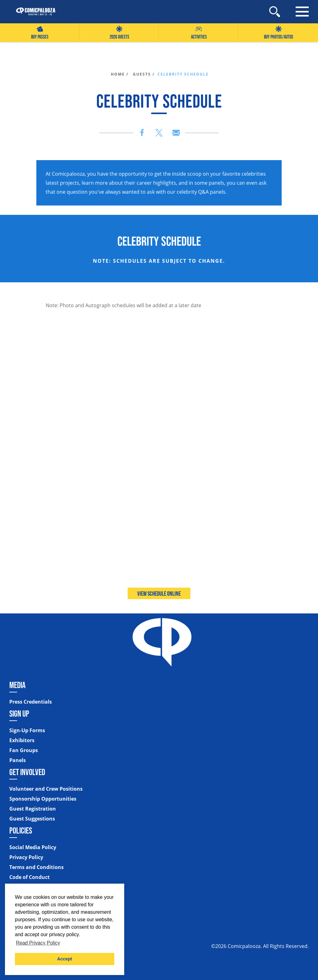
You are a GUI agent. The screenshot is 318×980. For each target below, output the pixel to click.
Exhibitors (22, 740)
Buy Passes (40, 33)
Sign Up (19, 714)
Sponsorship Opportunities (43, 799)
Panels (18, 760)
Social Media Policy (33, 847)
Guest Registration (33, 809)
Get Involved (27, 772)
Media (17, 685)
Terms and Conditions (36, 867)
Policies (21, 830)
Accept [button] (65, 959)
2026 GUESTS (119, 33)
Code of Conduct (30, 877)
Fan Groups (24, 750)
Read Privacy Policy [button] (38, 943)
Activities (199, 33)
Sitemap (20, 889)
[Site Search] (275, 12)
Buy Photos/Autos (279, 33)
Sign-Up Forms (27, 730)
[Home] (33, 12)
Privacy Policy (26, 857)
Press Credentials (31, 702)
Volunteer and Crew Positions (46, 789)
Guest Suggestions (32, 819)
